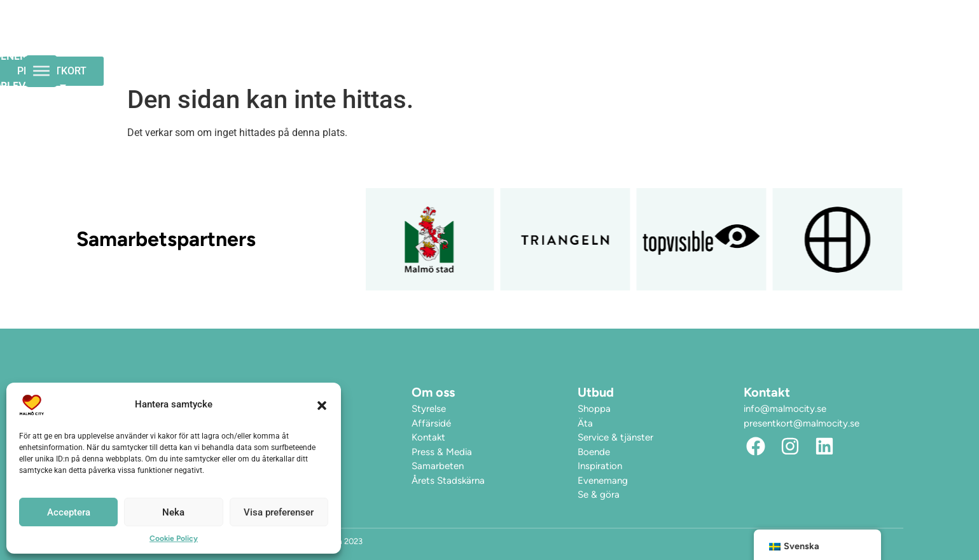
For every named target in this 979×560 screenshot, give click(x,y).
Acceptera (69, 512)
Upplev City (622, 40)
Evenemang (524, 40)
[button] (322, 405)
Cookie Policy (174, 538)
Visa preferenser (279, 512)
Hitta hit (712, 40)
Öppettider (437, 40)
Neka (173, 512)
